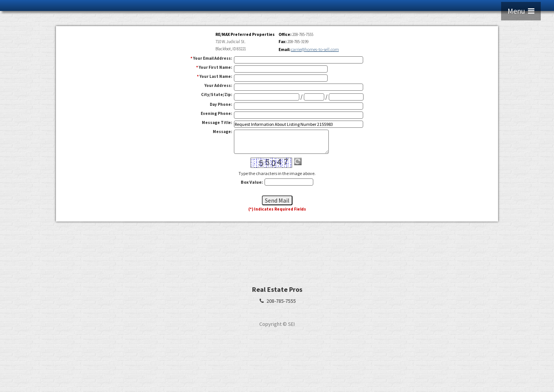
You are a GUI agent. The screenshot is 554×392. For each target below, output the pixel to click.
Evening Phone (216, 113)
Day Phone (221, 104)
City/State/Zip (217, 95)
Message (222, 132)
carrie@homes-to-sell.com (315, 49)
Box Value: (252, 182)
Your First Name (215, 67)
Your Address (218, 85)
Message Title (217, 122)
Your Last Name (216, 76)
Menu (521, 11)
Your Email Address (213, 58)
